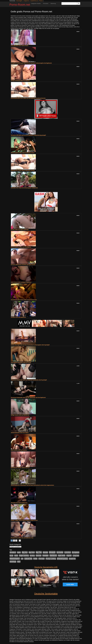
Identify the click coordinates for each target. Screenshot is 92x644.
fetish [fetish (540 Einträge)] (16, 556)
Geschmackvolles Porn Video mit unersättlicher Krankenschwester (28, 98)
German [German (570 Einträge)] (39, 556)
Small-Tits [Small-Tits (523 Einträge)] (72, 559)
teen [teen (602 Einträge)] (19, 562)
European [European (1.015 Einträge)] (76, 552)
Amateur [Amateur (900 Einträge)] (13, 552)
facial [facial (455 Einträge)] (11, 556)
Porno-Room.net (20, 5)
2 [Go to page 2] (14, 541)
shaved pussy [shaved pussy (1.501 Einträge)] (62, 559)
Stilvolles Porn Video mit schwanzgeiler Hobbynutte (24, 188)
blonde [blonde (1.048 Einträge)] (45, 552)
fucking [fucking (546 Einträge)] (32, 556)
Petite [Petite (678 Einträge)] (35, 559)
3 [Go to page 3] (16, 541)
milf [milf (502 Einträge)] (22, 559)
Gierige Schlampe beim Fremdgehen (20, 81)
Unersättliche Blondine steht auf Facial (21, 362)
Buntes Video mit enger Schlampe (20, 230)
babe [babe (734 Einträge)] (19, 552)
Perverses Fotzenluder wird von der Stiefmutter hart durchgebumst (28, 397)
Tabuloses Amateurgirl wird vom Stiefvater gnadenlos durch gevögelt (29, 380)
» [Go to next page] (20, 541)
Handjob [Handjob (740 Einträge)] (45, 556)
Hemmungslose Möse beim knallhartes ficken (23, 153)
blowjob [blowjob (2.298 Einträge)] (52, 552)
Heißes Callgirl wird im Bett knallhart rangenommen (24, 520)
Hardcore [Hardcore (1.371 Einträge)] (53, 555)
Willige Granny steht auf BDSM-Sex (20, 415)
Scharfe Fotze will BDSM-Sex (18, 317)
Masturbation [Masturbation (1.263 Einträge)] (15, 559)
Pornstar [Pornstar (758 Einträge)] (42, 559)
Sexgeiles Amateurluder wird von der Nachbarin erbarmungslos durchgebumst (31, 63)
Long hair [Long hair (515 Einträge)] (76, 556)
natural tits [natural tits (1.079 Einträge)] (28, 559)
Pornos (41, 1)
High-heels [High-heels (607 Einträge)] (62, 556)
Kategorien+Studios (36, 4)
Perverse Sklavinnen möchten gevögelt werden (23, 265)
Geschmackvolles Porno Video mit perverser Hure (24, 300)
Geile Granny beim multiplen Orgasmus (21, 282)
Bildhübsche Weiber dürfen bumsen (20, 468)
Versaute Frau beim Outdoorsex (19, 503)
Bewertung (53, 4)
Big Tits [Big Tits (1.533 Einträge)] (39, 552)
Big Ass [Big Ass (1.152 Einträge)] (25, 552)
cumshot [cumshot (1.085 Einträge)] (68, 552)
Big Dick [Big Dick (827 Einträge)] (32, 552)
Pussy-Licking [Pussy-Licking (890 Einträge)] (51, 559)
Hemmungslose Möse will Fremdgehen (21, 247)
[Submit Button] (79, 4)
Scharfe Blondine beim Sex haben (20, 433)
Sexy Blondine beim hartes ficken (20, 46)
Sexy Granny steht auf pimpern (19, 450)
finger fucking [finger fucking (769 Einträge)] (24, 556)
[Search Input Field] (69, 4)
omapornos (26, 1)
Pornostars (46, 4)
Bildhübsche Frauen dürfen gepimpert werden (23, 170)
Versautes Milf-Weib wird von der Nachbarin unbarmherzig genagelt (28, 135)
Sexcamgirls (19, 1)
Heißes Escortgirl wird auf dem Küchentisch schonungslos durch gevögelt (30, 345)
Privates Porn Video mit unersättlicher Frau (22, 538)
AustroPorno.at (34, 1)
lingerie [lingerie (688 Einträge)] (69, 556)
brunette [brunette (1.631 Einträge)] (60, 552)
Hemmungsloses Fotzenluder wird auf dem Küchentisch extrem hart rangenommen (32, 485)
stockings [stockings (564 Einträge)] (13, 562)
